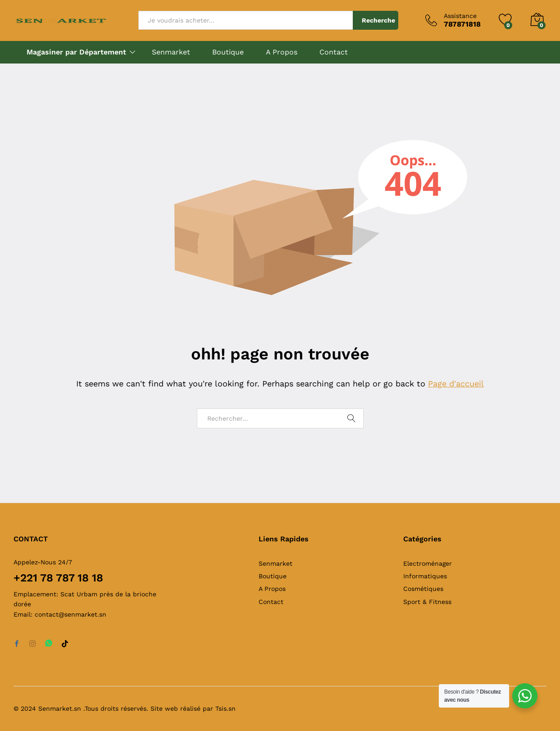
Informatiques (425, 576)
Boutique (228, 52)
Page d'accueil (456, 384)
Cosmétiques (423, 589)
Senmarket (171, 52)
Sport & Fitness (427, 602)
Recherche (378, 20)
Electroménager (428, 563)
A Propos (282, 52)
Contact (334, 52)
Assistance (460, 16)
